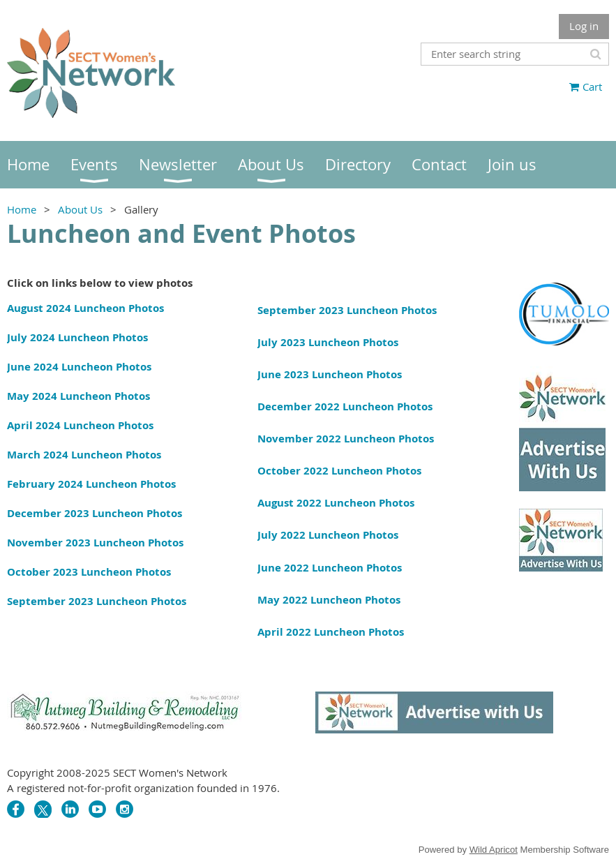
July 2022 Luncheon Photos (328, 535)
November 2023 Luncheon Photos (95, 543)
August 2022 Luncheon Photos (336, 503)
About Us (80, 209)
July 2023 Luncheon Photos (328, 342)
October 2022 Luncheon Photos (339, 471)
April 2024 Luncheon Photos (80, 425)
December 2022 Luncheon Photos (345, 406)
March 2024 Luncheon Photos (84, 455)
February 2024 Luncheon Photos (91, 484)
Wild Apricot (494, 850)
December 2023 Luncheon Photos (95, 513)
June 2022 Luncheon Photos (330, 568)
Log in (584, 26)
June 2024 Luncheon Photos (79, 367)
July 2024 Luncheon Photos (77, 337)
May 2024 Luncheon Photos (78, 396)
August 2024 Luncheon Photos (85, 308)
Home (22, 209)
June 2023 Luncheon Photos (330, 374)
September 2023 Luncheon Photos (97, 601)
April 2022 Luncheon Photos (331, 632)
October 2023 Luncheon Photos (89, 572)
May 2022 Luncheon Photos (329, 600)
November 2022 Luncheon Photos (346, 439)
